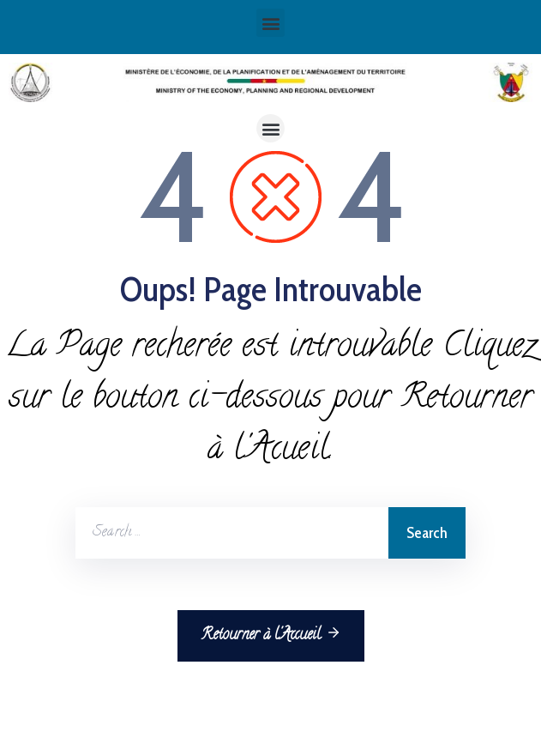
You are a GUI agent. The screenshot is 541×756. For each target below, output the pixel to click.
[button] (270, 23)
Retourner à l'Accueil (271, 635)
